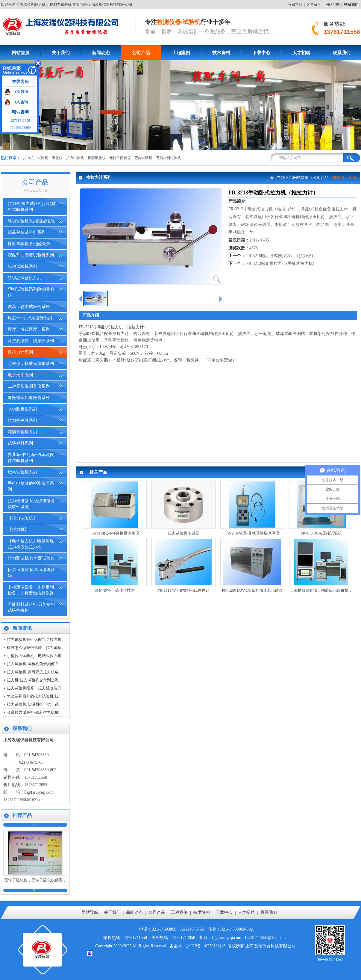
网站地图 (333, 4)
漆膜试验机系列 (22, 432)
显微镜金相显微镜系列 (29, 398)
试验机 (43, 158)
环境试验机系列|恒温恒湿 (31, 221)
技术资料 (221, 53)
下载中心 (261, 53)
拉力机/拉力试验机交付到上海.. (34, 680)
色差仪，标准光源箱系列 (31, 364)
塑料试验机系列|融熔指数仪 (31, 292)
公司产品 (141, 53)
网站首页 (21, 53)
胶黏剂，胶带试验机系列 (31, 255)
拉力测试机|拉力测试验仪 (31, 558)
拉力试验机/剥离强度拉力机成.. (34, 672)
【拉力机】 (18, 530)
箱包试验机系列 (22, 266)
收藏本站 (295, 4)
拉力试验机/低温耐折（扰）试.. (34, 704)
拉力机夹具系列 (22, 420)
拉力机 (28, 158)
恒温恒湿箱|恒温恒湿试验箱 (31, 573)
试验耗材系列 (20, 443)
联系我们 (269, 912)
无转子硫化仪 (120, 158)
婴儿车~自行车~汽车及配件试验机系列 (31, 458)
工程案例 (181, 53)
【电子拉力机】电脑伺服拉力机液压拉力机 (31, 544)
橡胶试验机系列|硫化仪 (29, 244)
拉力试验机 (75, 158)
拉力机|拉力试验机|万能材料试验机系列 (32, 207)
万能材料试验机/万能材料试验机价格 (31, 607)
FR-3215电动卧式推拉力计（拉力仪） (281, 256)
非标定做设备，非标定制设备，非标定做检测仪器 (31, 590)
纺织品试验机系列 (25, 278)
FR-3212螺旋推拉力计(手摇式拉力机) (280, 264)
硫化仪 (57, 158)
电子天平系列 (20, 375)
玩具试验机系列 (22, 472)
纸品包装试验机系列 (27, 232)
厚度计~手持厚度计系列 (30, 318)
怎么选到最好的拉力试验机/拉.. (34, 696)
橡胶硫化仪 (97, 158)
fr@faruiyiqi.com (39, 792)
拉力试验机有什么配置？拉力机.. (35, 640)
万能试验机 (143, 158)
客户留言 (314, 4)
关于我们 (61, 53)
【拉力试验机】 (22, 518)
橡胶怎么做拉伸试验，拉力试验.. (35, 648)
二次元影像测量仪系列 (29, 386)
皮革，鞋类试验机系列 (29, 307)
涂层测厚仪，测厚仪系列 (31, 341)
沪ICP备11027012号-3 (206, 946)
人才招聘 (301, 53)
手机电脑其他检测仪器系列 (31, 486)
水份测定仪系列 (22, 409)
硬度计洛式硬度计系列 (29, 329)
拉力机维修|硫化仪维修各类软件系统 (31, 504)
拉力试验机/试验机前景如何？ (33, 664)
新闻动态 (101, 53)
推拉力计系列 (20, 352)
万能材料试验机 (169, 158)
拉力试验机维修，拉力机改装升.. (35, 688)
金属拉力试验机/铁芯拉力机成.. (34, 712)
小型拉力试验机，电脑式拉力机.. (35, 656)
